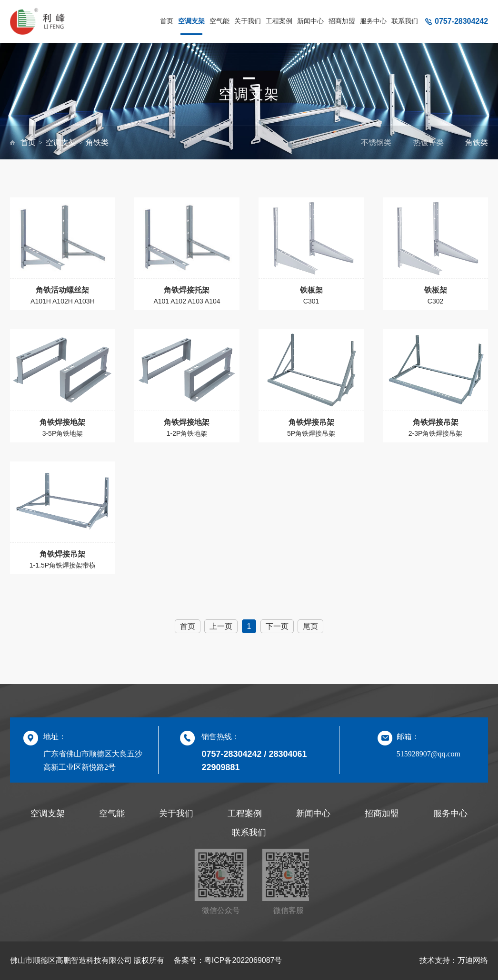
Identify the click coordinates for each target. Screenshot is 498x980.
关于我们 (248, 21)
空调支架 (191, 21)
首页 (167, 21)
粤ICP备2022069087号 (243, 960)
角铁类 (97, 142)
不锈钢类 (376, 142)
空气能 (219, 21)
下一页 (277, 626)
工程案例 (279, 21)
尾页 (310, 626)
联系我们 (405, 21)
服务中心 (373, 21)
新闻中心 (310, 21)
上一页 (221, 626)
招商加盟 (342, 21)
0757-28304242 (461, 21)
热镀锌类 (428, 142)
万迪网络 (473, 960)
